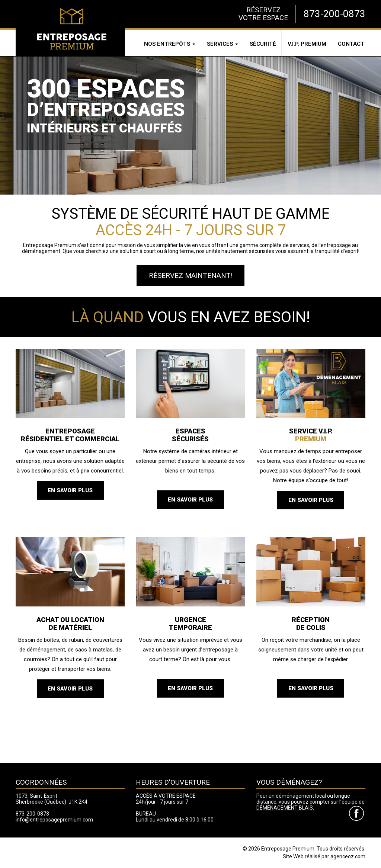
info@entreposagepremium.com (54, 820)
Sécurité (263, 44)
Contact (351, 44)
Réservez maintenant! (191, 276)
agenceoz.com (348, 856)
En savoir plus (70, 490)
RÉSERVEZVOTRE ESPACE (263, 14)
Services (222, 44)
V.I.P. (307, 44)
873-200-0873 (334, 14)
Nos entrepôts (170, 44)
